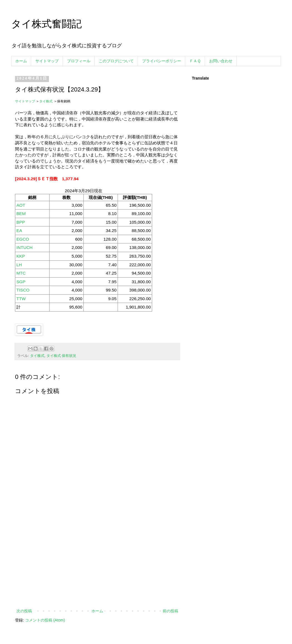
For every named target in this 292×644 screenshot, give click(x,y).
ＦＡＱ (195, 61)
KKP (21, 256)
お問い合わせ (221, 61)
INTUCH (24, 247)
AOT (21, 205)
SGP (21, 282)
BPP (21, 222)
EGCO (23, 239)
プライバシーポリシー (162, 61)
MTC (21, 273)
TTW (21, 299)
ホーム (21, 61)
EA (19, 230)
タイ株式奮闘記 (46, 24)
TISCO (23, 290)
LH (19, 265)
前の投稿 (170, 611)
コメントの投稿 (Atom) (45, 620)
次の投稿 (24, 611)
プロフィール (79, 61)
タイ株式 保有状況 (61, 356)
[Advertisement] (97, 562)
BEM (21, 214)
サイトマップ (47, 61)
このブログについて (116, 61)
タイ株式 (46, 101)
